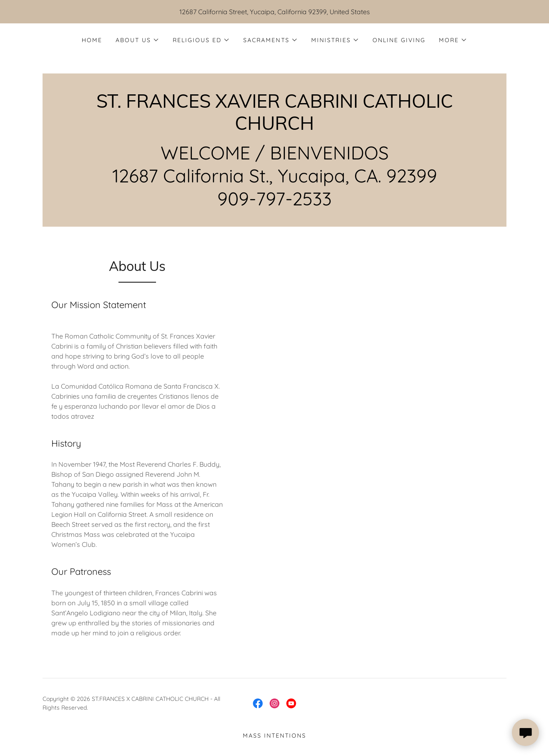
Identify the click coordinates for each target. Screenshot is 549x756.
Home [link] (92, 40)
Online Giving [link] (399, 40)
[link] (274, 127)
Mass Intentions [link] (274, 736)
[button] (137, 40)
